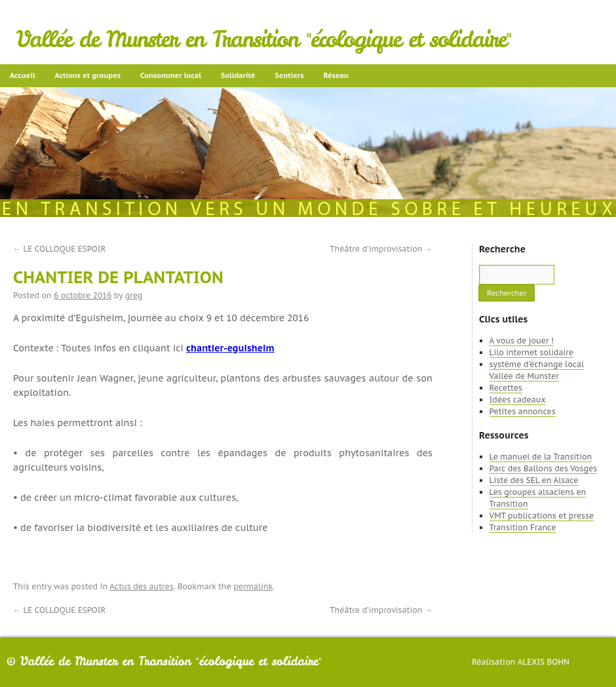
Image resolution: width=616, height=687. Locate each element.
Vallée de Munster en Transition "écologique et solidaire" (264, 39)
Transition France (523, 527)
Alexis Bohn (544, 662)
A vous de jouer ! (522, 341)
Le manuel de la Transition (541, 457)
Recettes (506, 388)
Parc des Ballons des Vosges (544, 468)
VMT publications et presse (542, 516)
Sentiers (289, 75)
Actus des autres (142, 586)
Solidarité (238, 75)
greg (134, 295)
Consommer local (171, 75)
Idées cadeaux (518, 400)
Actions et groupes (88, 75)
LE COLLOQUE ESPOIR (59, 249)
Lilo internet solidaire (531, 352)
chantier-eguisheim (230, 348)
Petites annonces (523, 411)
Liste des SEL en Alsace (534, 480)
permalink (253, 586)
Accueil (23, 75)
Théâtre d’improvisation (381, 249)
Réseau (336, 75)
